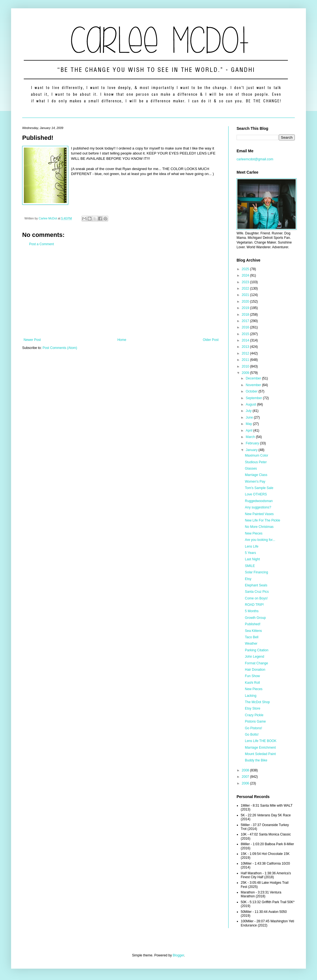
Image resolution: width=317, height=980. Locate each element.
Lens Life (252, 546)
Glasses (251, 469)
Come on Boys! (256, 598)
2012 (246, 353)
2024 (246, 275)
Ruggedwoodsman (259, 501)
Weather (251, 644)
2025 (246, 269)
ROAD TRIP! (254, 605)
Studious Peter (256, 462)
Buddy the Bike (256, 760)
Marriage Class (256, 475)
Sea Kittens (253, 631)
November (254, 385)
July (249, 411)
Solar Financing (256, 572)
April (249, 431)
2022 (246, 288)
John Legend (254, 657)
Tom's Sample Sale (259, 488)
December (254, 378)
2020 (246, 302)
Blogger (178, 955)
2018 (246, 315)
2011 (246, 360)
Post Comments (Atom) (60, 348)
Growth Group (255, 618)
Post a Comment (41, 244)
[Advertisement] (121, 292)
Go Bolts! (252, 735)
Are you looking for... (260, 540)
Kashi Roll (252, 683)
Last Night (252, 559)
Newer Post (32, 340)
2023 (246, 282)
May (249, 424)
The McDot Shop (257, 702)
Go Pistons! (253, 728)
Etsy (248, 579)
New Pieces (254, 533)
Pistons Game (255, 721)
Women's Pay (255, 482)
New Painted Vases (259, 514)
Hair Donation (255, 670)
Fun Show (252, 676)
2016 (246, 327)
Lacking (251, 696)
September (254, 398)
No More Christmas (259, 527)
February (253, 443)
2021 (246, 295)
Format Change (256, 663)
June (250, 417)
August (251, 404)
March (251, 437)
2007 (246, 777)
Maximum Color (257, 455)
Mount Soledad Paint (260, 754)
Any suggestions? (258, 507)
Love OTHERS (256, 494)
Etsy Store (253, 708)
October (252, 391)
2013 (246, 347)
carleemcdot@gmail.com (255, 159)
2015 (246, 334)
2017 (246, 321)
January (252, 450)
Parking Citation (257, 650)
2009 (246, 373)
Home (122, 340)
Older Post (211, 340)
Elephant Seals (256, 585)
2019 (246, 308)
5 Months (252, 611)
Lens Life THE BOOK (261, 741)
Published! (253, 624)
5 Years (250, 553)
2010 (246, 366)
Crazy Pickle (254, 715)
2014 (246, 340)
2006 (246, 783)
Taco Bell (252, 637)
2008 (246, 770)
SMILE (250, 566)
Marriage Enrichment (260, 748)
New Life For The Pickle (263, 520)
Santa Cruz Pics (257, 592)
